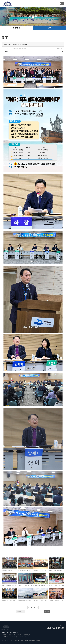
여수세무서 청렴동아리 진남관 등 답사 (57, 585)
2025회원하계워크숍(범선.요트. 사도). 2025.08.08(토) (30, 601)
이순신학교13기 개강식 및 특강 (9, 570)
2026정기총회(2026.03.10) (24, 570)
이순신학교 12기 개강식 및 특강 (9, 601)
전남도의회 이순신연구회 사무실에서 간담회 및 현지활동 (45, 585)
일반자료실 (16, 28)
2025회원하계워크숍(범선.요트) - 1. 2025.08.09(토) (45, 601)
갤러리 (49, 28)
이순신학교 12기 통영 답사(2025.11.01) (27, 585)
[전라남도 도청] (6, 633)
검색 (48, 611)
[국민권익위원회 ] (15, 633)
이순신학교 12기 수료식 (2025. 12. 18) (42, 570)
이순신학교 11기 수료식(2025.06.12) (57, 601)
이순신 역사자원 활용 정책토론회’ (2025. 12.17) (13, 585)
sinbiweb (38, 640)
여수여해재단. (13, 640)
